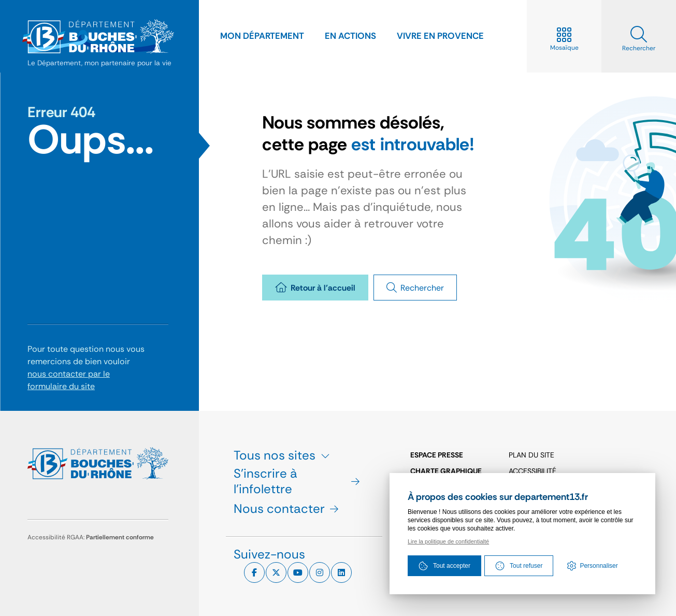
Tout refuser (519, 566)
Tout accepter (444, 566)
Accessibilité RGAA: (91, 537)
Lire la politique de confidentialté (448, 541)
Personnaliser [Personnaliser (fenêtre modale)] (599, 566)
